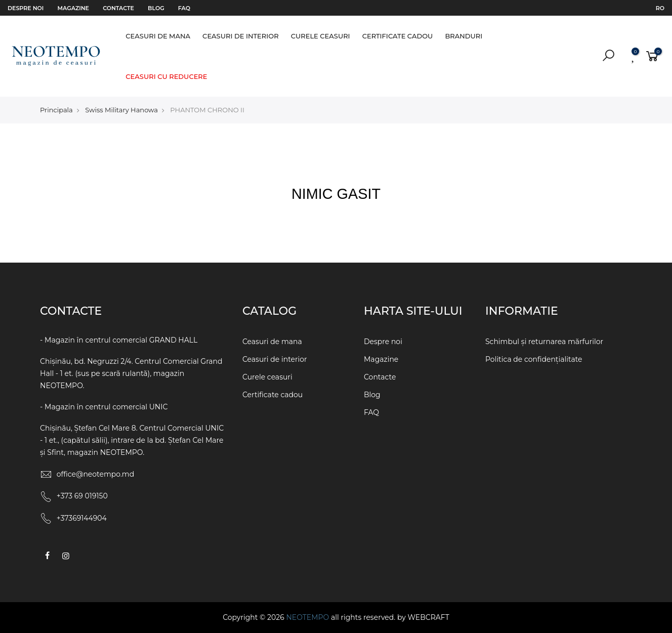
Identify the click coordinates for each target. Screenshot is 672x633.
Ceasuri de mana (158, 36)
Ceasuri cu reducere (166, 76)
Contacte (118, 8)
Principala (56, 110)
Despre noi (26, 8)
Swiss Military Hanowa (121, 110)
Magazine (73, 8)
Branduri (464, 36)
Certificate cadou (398, 36)
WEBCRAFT (428, 617)
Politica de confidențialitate (534, 359)
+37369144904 (82, 518)
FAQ (184, 8)
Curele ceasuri (321, 36)
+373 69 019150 (82, 496)
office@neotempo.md (96, 474)
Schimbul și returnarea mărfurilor (544, 342)
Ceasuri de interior (241, 36)
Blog (156, 8)
